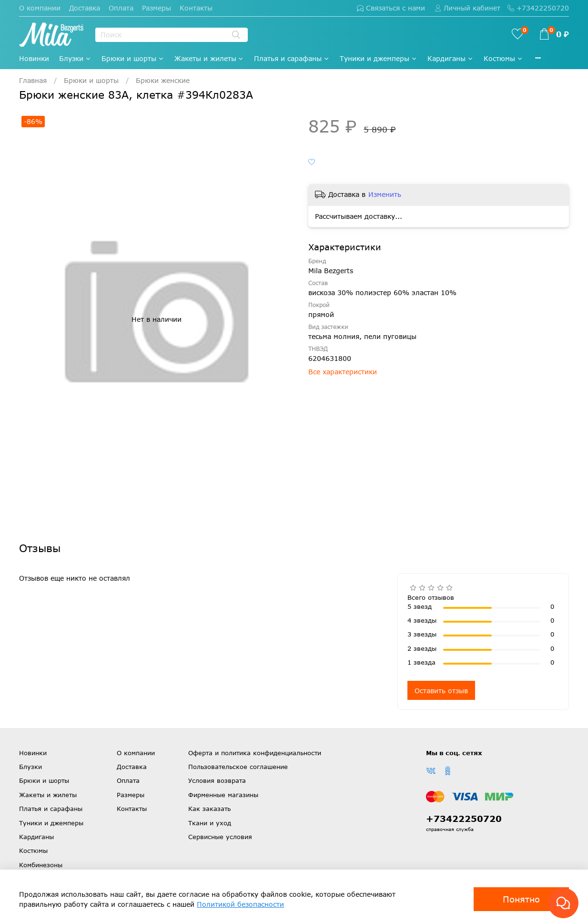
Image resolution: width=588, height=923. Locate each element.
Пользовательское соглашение (238, 767)
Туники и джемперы (379, 58)
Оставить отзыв (441, 691)
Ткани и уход (210, 823)
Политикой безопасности (240, 904)
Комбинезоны (41, 865)
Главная (33, 80)
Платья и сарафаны (292, 58)
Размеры (157, 8)
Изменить (385, 194)
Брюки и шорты (133, 58)
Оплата (121, 8)
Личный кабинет (467, 8)
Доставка (85, 8)
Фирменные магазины (223, 795)
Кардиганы (451, 58)
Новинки (34, 58)
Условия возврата (217, 780)
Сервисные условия (220, 837)
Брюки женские (163, 80)
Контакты (196, 8)
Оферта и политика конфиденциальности (255, 753)
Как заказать (209, 809)
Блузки (75, 58)
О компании (40, 8)
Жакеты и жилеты (209, 58)
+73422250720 (538, 8)
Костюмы (503, 58)
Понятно (521, 899)
